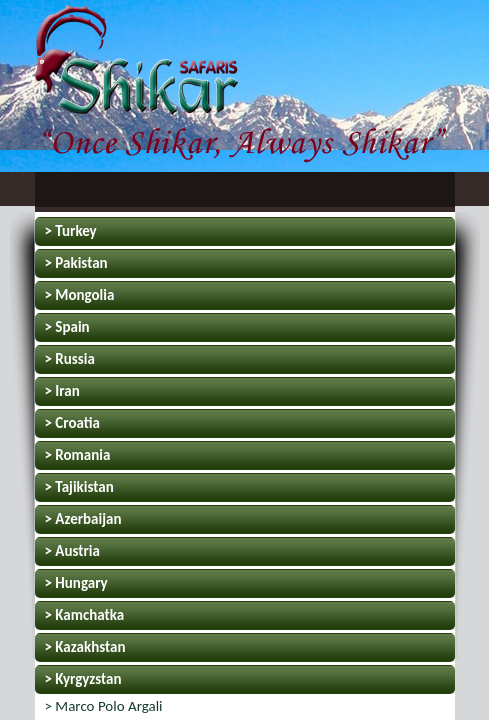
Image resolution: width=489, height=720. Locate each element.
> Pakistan (76, 263)
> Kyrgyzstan (83, 679)
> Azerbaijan (83, 519)
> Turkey (71, 231)
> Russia (70, 359)
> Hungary (76, 583)
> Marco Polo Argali (104, 706)
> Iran (62, 391)
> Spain (67, 327)
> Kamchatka (85, 615)
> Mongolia (80, 295)
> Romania (78, 455)
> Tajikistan (79, 487)
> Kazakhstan (85, 647)
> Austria (72, 551)
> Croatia (72, 423)
